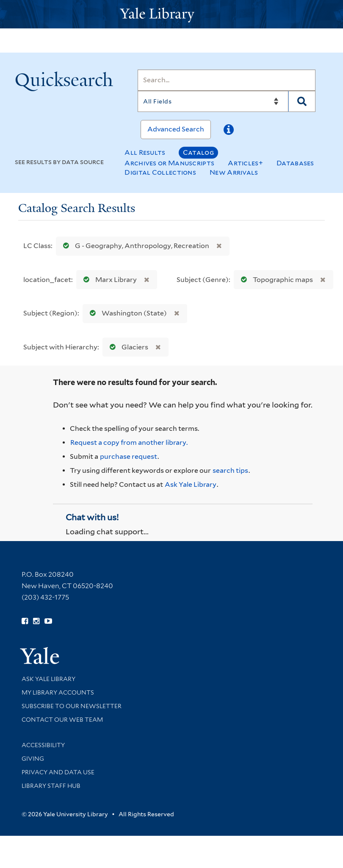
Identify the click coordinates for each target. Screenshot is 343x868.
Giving (33, 759)
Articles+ (245, 163)
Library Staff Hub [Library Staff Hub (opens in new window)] (51, 786)
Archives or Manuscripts (169, 163)
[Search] (227, 80)
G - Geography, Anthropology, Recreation (134, 246)
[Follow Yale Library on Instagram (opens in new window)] (36, 621)
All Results (145, 152)
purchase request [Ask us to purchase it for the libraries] (129, 456)
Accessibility (43, 745)
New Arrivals (234, 172)
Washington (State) (126, 313)
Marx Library (108, 280)
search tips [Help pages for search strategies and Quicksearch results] (230, 470)
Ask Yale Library (191, 484)
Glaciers (127, 347)
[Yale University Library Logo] (171, 14)
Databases (295, 163)
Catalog (198, 152)
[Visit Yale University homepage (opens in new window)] (40, 653)
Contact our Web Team (62, 720)
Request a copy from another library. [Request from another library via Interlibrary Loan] (129, 442)
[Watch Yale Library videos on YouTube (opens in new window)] (48, 621)
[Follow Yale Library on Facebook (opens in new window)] (25, 621)
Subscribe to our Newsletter (72, 706)
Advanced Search (176, 129)
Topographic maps (275, 280)
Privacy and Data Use (58, 772)
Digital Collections (160, 172)
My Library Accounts (58, 692)
